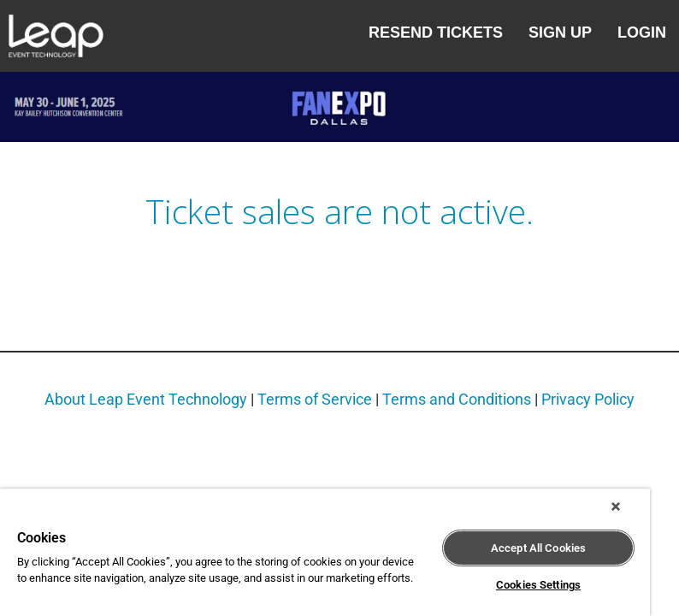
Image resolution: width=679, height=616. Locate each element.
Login (642, 33)
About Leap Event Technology (146, 399)
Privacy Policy (588, 399)
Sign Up (560, 33)
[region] (325, 552)
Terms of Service (315, 399)
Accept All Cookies (538, 548)
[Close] (616, 506)
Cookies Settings (538, 585)
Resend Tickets (436, 33)
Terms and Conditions (457, 399)
